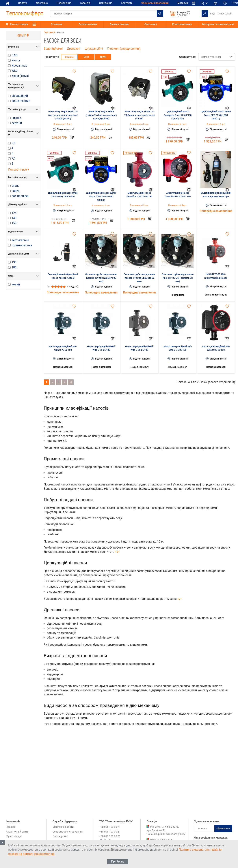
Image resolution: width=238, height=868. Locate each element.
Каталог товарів (19, 24)
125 (14, 213)
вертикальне (20, 240)
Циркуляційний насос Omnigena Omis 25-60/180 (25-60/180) (178, 115)
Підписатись (223, 828)
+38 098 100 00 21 (110, 832)
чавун (16, 191)
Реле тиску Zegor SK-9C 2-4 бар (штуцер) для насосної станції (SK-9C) (63, 115)
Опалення (56, 24)
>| (71, 382)
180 (14, 268)
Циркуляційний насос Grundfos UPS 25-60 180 (139, 195)
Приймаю (118, 862)
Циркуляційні (94, 49)
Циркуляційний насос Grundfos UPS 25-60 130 (178, 195)
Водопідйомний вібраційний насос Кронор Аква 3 (63, 276)
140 (14, 218)
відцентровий (21, 101)
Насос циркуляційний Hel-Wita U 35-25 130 (216, 348)
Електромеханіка (182, 24)
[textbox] (107, 14)
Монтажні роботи (63, 827)
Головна (49, 32)
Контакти (127, 3)
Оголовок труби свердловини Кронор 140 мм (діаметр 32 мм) (139, 278)
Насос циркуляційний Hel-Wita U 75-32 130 (63, 348)
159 (14, 223)
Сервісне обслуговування (68, 832)
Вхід (212, 14)
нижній (16, 118)
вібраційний (20, 96)
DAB (14, 55)
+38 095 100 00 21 (110, 827)
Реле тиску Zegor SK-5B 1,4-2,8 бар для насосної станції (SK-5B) (139, 115)
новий (16, 285)
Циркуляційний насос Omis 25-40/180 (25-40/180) (63, 195)
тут (117, 552)
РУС (235, 3)
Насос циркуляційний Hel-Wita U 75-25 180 (101, 348)
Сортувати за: (188, 57)
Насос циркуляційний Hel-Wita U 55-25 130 (139, 348)
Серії (86, 57)
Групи (103, 57)
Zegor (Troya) (20, 76)
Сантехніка (151, 24)
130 (14, 262)
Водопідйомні (53, 49)
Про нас (11, 827)
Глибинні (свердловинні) (124, 49)
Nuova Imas (19, 66)
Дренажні (74, 49)
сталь (15, 186)
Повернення (64, 3)
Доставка (42, 3)
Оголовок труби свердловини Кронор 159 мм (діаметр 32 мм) (101, 278)
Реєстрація (225, 14)
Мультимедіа (14, 836)
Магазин (183, 3)
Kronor (16, 61)
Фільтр (23, 35)
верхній (17, 123)
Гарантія (85, 3)
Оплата (23, 3)
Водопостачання (119, 24)
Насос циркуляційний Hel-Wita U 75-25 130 (178, 348)
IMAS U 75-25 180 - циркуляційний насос (216, 276)
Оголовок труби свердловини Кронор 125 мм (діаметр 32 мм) (178, 278)
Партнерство (60, 836)
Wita (14, 71)
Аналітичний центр (17, 832)
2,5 (13, 143)
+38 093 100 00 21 (110, 836)
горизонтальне (22, 245)
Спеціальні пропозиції (155, 3)
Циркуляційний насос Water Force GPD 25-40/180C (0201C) (216, 115)
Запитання (106, 3)
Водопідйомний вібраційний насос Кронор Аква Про (216, 195)
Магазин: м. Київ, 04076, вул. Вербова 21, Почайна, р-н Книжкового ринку (166, 830)
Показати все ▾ (19, 170)
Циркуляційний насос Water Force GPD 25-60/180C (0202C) (101, 196)
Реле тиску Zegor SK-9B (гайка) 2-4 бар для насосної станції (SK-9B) (101, 115)
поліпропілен (20, 196)
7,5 (13, 159)
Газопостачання (88, 24)
